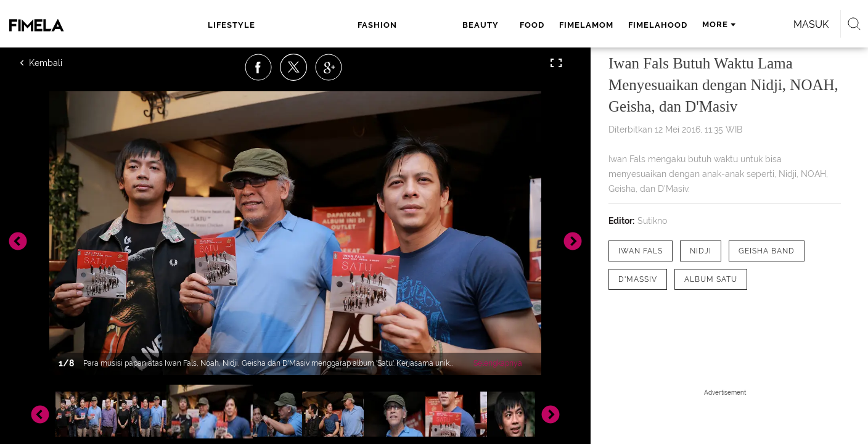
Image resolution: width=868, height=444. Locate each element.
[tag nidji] (701, 251)
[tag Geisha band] (767, 251)
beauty (351, 25)
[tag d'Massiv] (638, 279)
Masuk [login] (717, 24)
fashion (298, 25)
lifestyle (240, 25)
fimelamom (451, 25)
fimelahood (522, 25)
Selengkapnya (498, 363)
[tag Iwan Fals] (641, 251)
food (396, 25)
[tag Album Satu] (711, 279)
